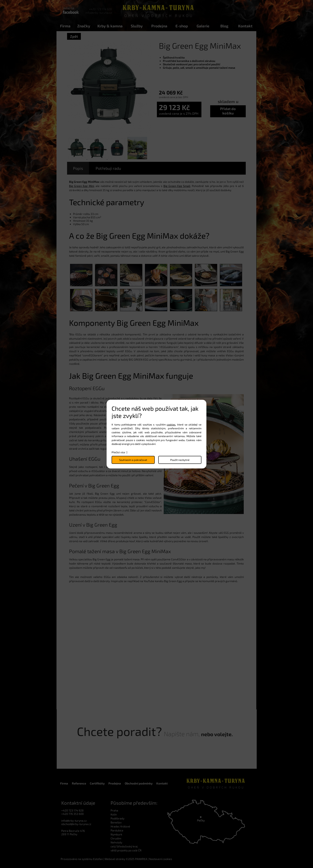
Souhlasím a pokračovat (133, 460)
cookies (171, 425)
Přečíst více (118, 452)
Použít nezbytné (180, 460)
